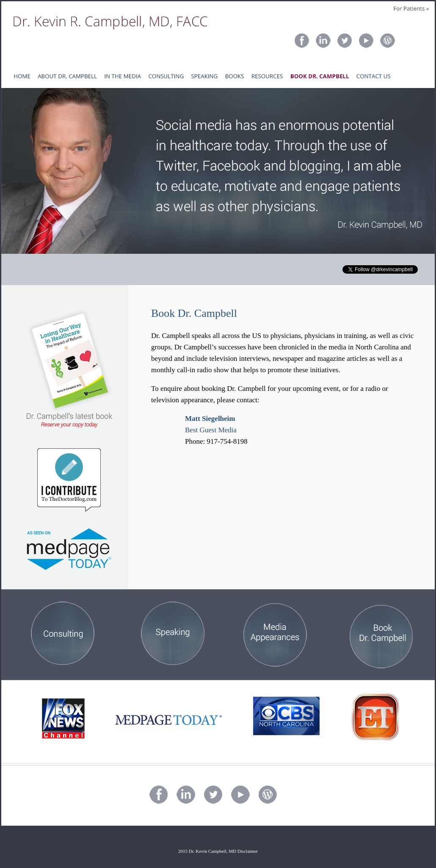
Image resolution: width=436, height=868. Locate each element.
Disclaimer (248, 851)
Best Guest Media (211, 430)
